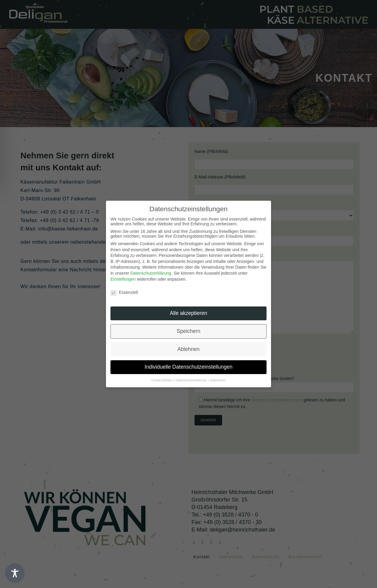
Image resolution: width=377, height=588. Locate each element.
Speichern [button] (189, 331)
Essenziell (124, 292)
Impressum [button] (218, 380)
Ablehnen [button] (188, 349)
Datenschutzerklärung (151, 273)
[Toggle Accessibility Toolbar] (15, 573)
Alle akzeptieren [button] (189, 313)
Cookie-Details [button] (162, 380)
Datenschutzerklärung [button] (191, 380)
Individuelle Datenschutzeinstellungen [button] (189, 367)
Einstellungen (123, 279)
